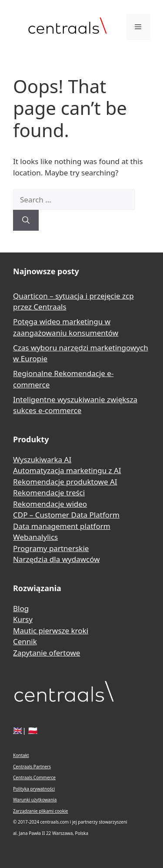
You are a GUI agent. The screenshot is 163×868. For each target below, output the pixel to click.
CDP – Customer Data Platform (66, 515)
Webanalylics (35, 537)
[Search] (26, 220)
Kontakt (21, 755)
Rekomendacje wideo (50, 504)
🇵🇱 (33, 730)
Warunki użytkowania (35, 800)
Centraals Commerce (34, 777)
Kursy (23, 619)
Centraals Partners (32, 767)
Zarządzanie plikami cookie (40, 811)
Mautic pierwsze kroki (51, 631)
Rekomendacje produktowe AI (65, 482)
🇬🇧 (18, 730)
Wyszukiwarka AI (42, 459)
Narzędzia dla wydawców (57, 559)
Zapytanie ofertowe (47, 653)
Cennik (25, 641)
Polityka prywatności (34, 789)
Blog (21, 608)
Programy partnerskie (51, 548)
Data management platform (62, 526)
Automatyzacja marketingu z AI (67, 470)
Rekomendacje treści (49, 493)
